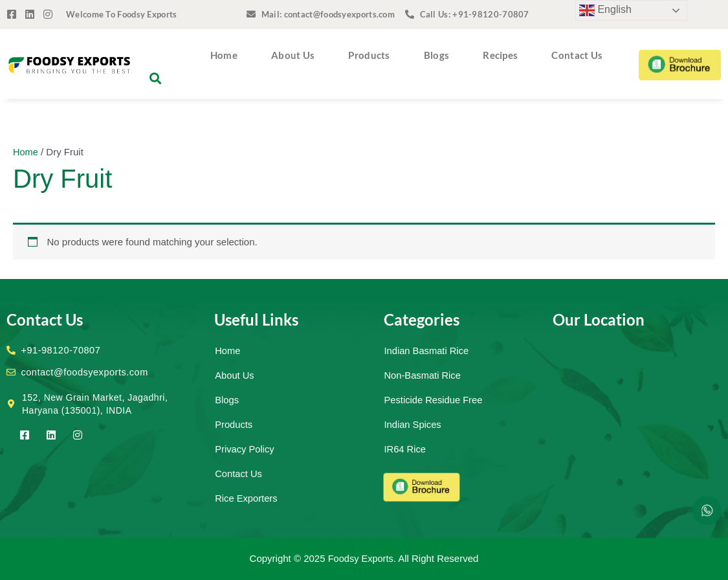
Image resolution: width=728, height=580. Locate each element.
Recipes (500, 55)
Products (369, 55)
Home (224, 55)
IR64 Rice (406, 449)
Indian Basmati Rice (427, 351)
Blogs (437, 55)
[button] (156, 79)
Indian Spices (414, 424)
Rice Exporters (247, 498)
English (605, 10)
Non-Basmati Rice (424, 375)
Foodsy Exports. (362, 558)
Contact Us (577, 55)
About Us (293, 55)
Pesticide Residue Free (435, 400)
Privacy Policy (245, 449)
